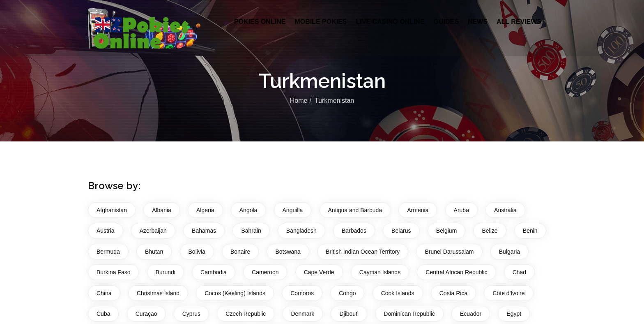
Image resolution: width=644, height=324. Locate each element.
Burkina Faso (113, 272)
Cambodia (214, 272)
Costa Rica (453, 293)
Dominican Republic (409, 314)
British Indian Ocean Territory (363, 252)
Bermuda (108, 252)
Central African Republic (456, 272)
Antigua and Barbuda (355, 210)
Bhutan (154, 252)
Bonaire (240, 252)
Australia (505, 210)
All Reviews (519, 22)
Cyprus (191, 314)
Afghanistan (112, 210)
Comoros (302, 293)
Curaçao (146, 314)
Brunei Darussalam (449, 252)
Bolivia (197, 252)
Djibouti (349, 314)
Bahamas (204, 231)
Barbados (354, 231)
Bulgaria (509, 252)
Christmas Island (158, 293)
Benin (530, 231)
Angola (248, 210)
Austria (106, 231)
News (478, 22)
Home (299, 101)
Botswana (288, 252)
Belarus (401, 231)
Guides (446, 22)
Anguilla (293, 210)
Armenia (418, 210)
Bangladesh (301, 231)
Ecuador (471, 314)
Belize (490, 231)
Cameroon (265, 272)
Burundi (166, 272)
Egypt (514, 314)
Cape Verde (319, 272)
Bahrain (251, 231)
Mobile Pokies (321, 22)
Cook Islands (398, 293)
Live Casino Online (390, 22)
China (104, 293)
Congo (347, 293)
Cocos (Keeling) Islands (235, 293)
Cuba (103, 314)
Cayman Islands (380, 272)
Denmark (303, 314)
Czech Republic (246, 314)
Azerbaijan (153, 231)
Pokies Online (260, 22)
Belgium (447, 231)
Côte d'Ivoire (508, 293)
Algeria (205, 210)
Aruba (461, 210)
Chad (519, 272)
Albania (162, 210)
